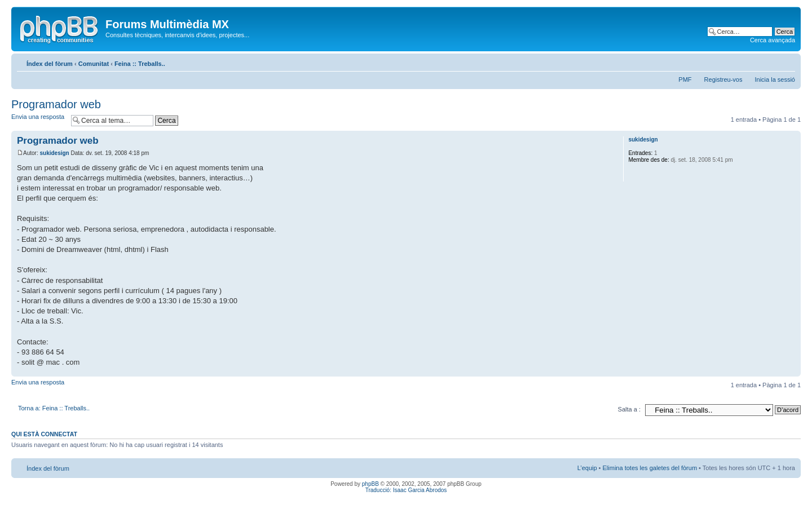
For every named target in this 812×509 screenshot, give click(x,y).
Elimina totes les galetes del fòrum (650, 468)
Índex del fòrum (50, 64)
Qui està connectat (44, 434)
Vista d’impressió (770, 61)
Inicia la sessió (775, 79)
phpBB (370, 484)
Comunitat (94, 64)
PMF (685, 79)
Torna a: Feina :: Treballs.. (54, 408)
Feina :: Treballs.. (140, 64)
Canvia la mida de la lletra (787, 61)
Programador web (56, 104)
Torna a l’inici (792, 371)
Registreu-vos (723, 79)
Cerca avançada (773, 40)
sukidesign (54, 153)
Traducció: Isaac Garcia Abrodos (406, 490)
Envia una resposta (38, 120)
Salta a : (629, 409)
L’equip (587, 468)
